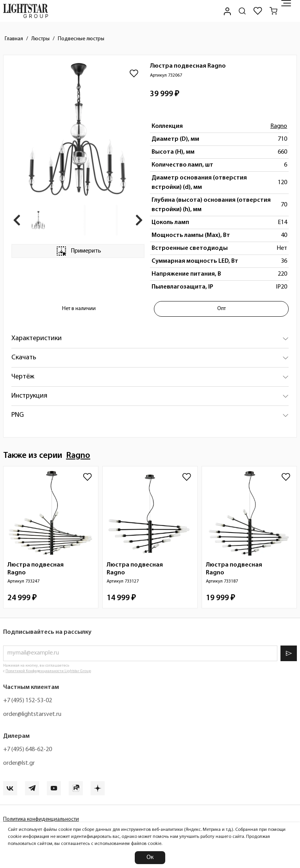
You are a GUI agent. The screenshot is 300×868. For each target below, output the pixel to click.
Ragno (279, 126)
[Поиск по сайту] (242, 11)
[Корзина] (273, 11)
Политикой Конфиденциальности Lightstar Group (48, 671)
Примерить (78, 251)
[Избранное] (258, 11)
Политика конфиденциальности (41, 819)
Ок (150, 857)
